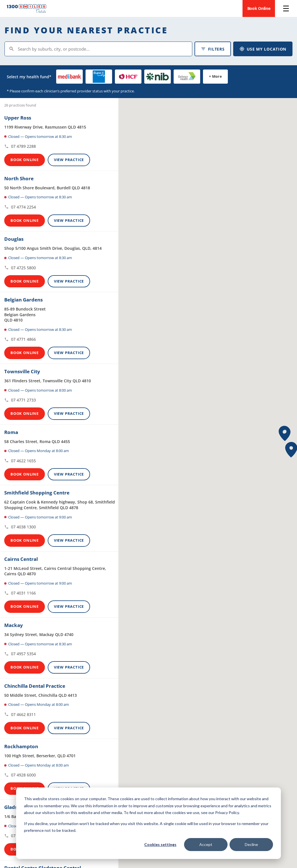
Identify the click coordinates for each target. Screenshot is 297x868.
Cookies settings (160, 844)
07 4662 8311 (20, 714)
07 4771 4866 (20, 339)
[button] (285, 434)
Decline (251, 844)
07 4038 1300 (20, 527)
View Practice (69, 160)
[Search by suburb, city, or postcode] (98, 49)
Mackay (14, 625)
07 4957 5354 (20, 654)
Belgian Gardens (23, 300)
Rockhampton (21, 746)
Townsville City (22, 371)
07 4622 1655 (20, 461)
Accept (206, 844)
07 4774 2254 (20, 207)
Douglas (14, 239)
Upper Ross (18, 118)
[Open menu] (286, 8)
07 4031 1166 (20, 593)
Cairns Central (21, 559)
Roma (11, 432)
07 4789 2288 (20, 146)
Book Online (259, 8)
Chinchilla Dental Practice (35, 686)
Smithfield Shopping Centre (37, 493)
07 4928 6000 (20, 775)
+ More (215, 76)
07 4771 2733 (20, 400)
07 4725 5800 (20, 268)
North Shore (19, 178)
